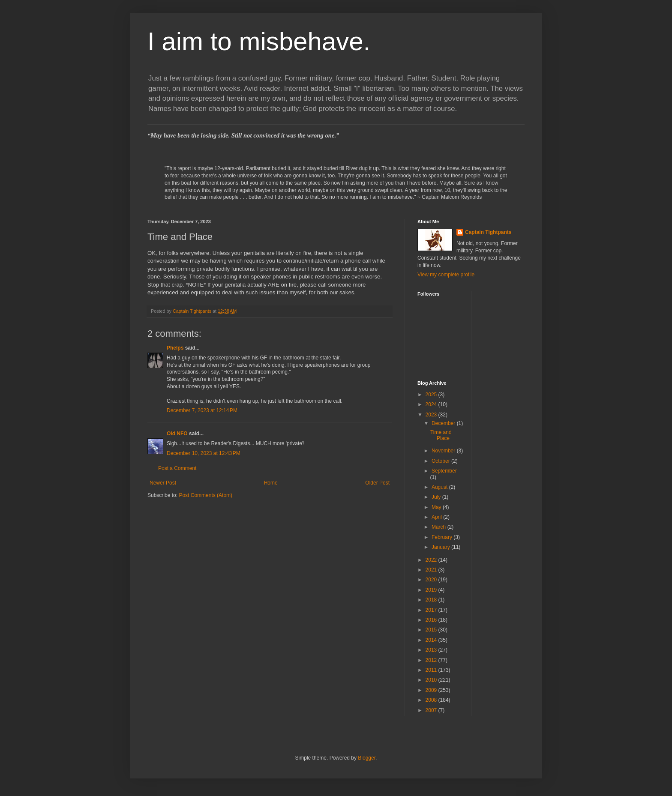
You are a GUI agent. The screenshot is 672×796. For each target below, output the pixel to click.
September (444, 471)
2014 (432, 640)
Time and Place (441, 435)
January (441, 547)
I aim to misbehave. (259, 41)
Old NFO (177, 434)
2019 (432, 590)
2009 (432, 690)
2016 (432, 620)
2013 (432, 650)
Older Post (377, 483)
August (440, 487)
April (437, 517)
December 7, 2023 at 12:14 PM (202, 410)
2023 (432, 415)
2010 (432, 680)
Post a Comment (177, 468)
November (444, 451)
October (441, 461)
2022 (432, 560)
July (437, 497)
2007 (432, 710)
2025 (432, 395)
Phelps (175, 348)
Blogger (367, 758)
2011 (432, 670)
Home (271, 483)
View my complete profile (446, 275)
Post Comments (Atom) (205, 495)
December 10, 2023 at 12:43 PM (204, 453)
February (442, 537)
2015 (432, 630)
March (439, 527)
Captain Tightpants (488, 232)
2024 (432, 404)
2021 (432, 570)
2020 (432, 580)
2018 (432, 600)
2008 (432, 700)
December (444, 423)
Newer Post (163, 483)
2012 (432, 660)
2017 (432, 610)
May (437, 507)
